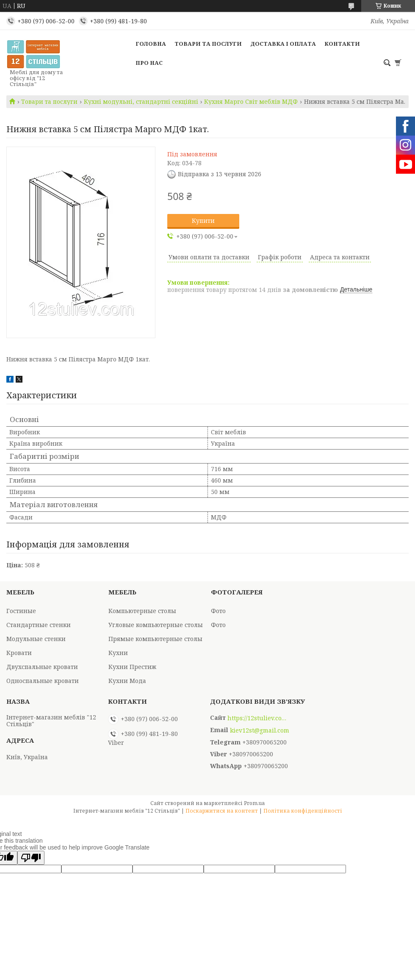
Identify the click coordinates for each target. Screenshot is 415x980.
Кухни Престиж (132, 667)
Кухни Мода (127, 681)
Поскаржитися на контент (222, 811)
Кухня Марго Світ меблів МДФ (251, 102)
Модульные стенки (36, 639)
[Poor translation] (31, 858)
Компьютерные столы (142, 611)
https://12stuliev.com (257, 718)
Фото (218, 611)
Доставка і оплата (283, 44)
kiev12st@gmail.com (260, 730)
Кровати (19, 653)
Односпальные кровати (43, 681)
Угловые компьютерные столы (156, 625)
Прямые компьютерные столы (155, 639)
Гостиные (21, 611)
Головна (151, 44)
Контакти (342, 44)
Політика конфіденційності (303, 811)
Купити (203, 221)
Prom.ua (254, 803)
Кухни (118, 653)
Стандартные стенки (39, 625)
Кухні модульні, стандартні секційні (141, 102)
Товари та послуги (208, 44)
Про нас (149, 63)
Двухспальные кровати (42, 667)
